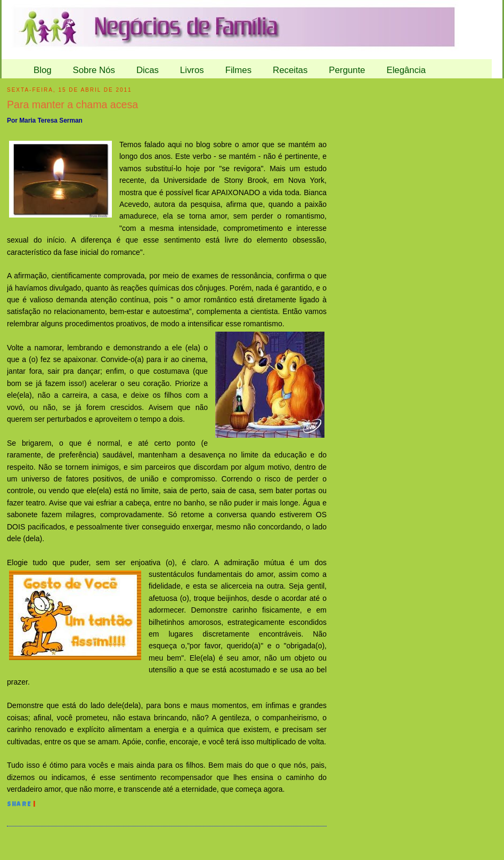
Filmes (238, 70)
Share (19, 805)
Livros (192, 70)
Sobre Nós (94, 70)
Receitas (290, 70)
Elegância (406, 70)
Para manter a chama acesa (72, 105)
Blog (43, 70)
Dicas (148, 70)
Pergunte (347, 70)
